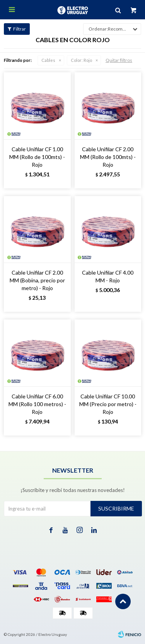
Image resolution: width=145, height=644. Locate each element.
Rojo (81, 60)
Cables (48, 60)
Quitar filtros (119, 60)
